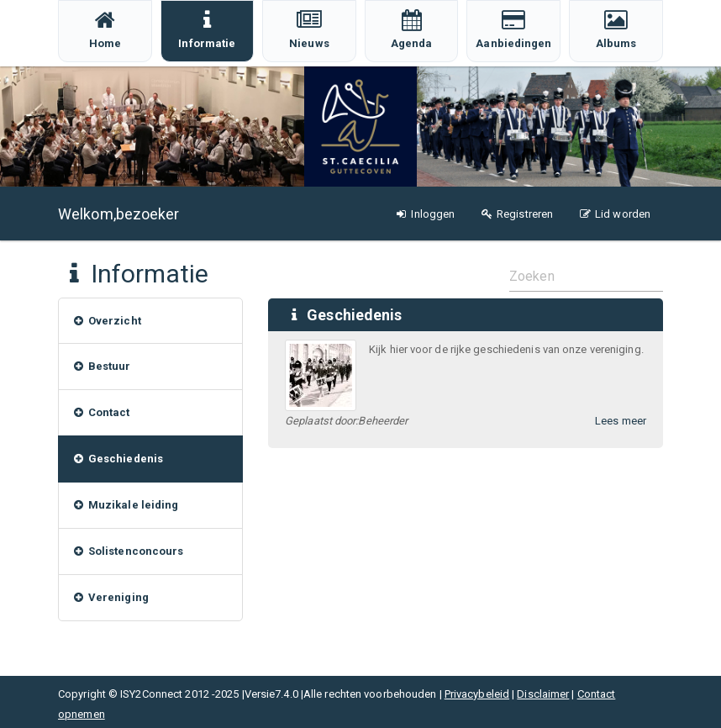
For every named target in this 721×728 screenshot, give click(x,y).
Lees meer (621, 421)
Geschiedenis (354, 315)
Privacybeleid (477, 694)
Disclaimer (543, 694)
